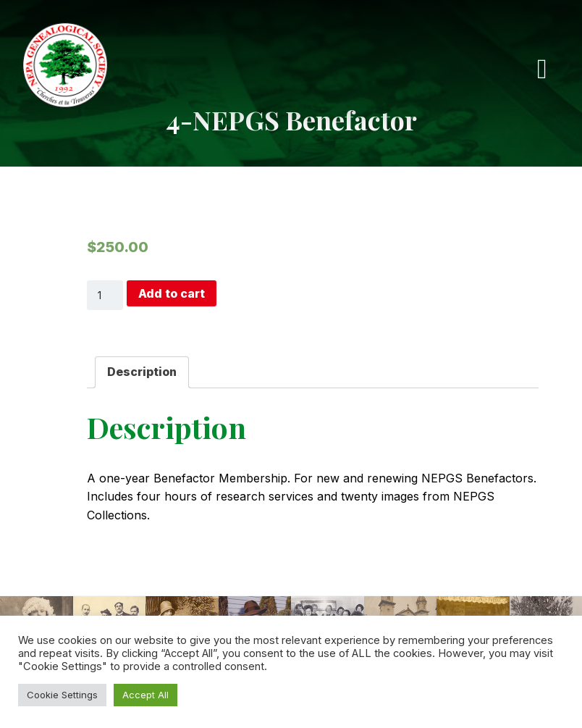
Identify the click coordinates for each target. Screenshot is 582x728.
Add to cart (172, 293)
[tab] (142, 372)
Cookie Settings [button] (62, 695)
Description (142, 372)
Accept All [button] (145, 695)
